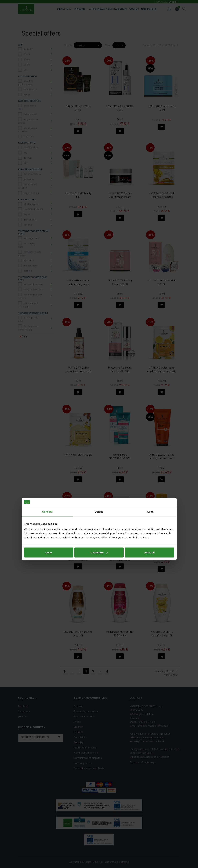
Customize (99, 457)
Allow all (149, 457)
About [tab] (151, 416)
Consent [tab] (47, 416)
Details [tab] (99, 416)
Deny (49, 457)
